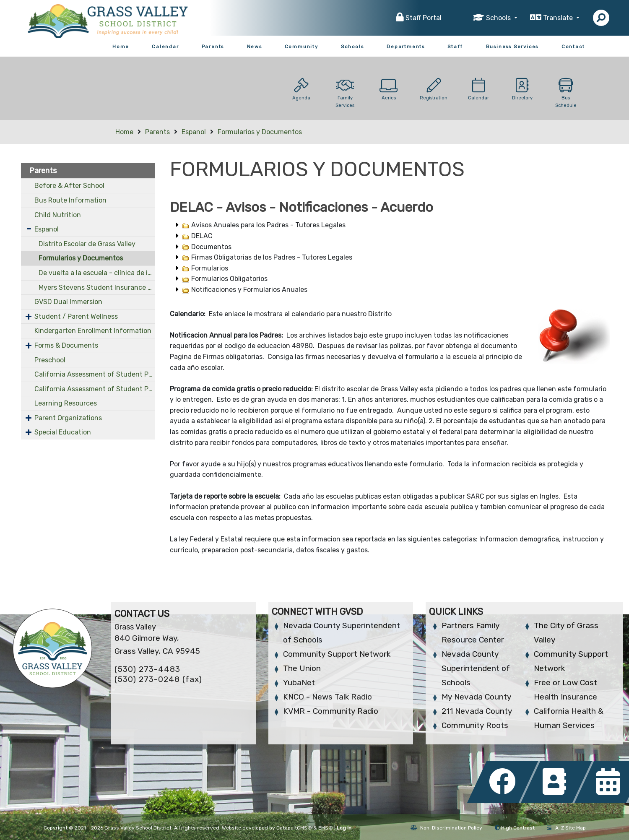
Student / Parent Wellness (76, 316)
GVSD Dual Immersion (68, 302)
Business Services (512, 47)
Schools (352, 47)
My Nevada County (476, 697)
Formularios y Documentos (260, 132)
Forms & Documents (66, 345)
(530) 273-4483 (147, 669)
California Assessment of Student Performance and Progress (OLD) (95, 389)
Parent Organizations (68, 418)
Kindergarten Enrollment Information (93, 331)
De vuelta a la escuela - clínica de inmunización (97, 273)
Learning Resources (66, 403)
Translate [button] (559, 18)
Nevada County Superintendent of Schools (476, 668)
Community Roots (475, 725)
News (255, 47)
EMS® (326, 828)
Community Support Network (337, 654)
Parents (213, 47)
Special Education (63, 432)
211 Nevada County (477, 711)
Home (121, 47)
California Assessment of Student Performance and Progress (95, 374)
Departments (406, 47)
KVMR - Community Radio (331, 711)
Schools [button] (499, 18)
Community (302, 47)
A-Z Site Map (567, 828)
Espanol (194, 132)
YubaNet (299, 683)
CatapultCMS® (294, 828)
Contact (573, 47)
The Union (302, 668)
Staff (455, 47)
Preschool (50, 360)
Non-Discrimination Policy (446, 828)
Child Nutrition (58, 215)
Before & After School (69, 186)
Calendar (165, 47)
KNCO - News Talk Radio (327, 697)
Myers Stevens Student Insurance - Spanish (97, 287)
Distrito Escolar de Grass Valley (87, 244)
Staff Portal (424, 18)
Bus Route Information (70, 200)
